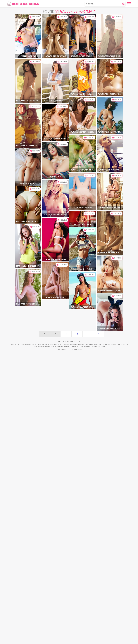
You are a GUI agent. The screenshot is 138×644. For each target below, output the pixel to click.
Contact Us (77, 640)
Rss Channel (62, 640)
